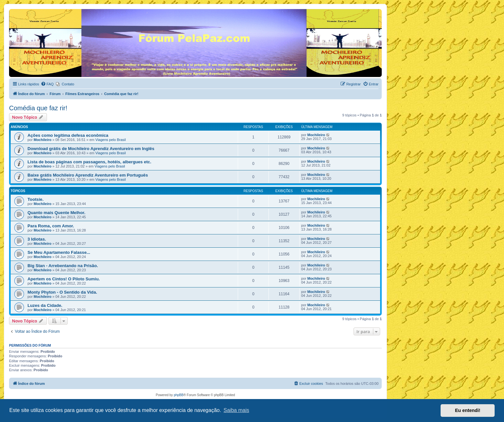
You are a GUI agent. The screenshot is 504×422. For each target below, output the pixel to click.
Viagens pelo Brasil (111, 140)
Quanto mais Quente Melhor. (56, 213)
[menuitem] (47, 84)
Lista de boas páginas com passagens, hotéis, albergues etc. (89, 162)
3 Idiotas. (37, 239)
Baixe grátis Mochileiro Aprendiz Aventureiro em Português (88, 175)
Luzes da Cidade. (45, 305)
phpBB (179, 395)
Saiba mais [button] (236, 410)
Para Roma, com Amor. (51, 226)
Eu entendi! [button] (468, 410)
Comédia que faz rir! (38, 108)
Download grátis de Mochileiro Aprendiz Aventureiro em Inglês (91, 149)
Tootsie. (36, 199)
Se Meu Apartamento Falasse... (59, 252)
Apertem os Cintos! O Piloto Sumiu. (64, 279)
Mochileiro (43, 140)
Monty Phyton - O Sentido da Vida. (62, 292)
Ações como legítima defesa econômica (68, 135)
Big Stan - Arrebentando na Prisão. (63, 266)
